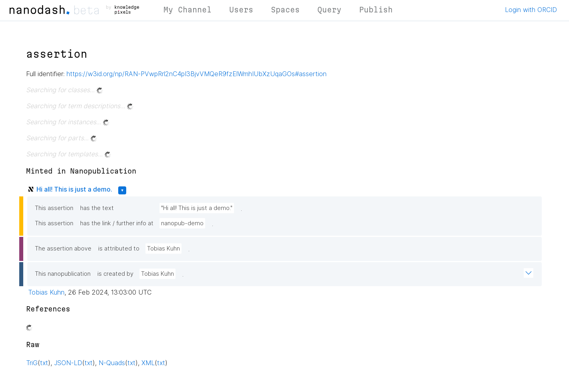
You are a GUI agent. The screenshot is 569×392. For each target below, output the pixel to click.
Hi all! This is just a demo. (74, 189)
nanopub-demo (182, 223)
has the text (97, 208)
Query (329, 10)
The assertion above (63, 249)
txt (44, 363)
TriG (32, 363)
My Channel (188, 10)
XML (148, 363)
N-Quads (112, 363)
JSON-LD (68, 363)
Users (241, 10)
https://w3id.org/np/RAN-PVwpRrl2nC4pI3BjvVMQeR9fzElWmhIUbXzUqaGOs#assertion (197, 74)
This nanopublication (63, 274)
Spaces (285, 10)
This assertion (54, 208)
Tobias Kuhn (163, 249)
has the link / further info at (117, 223)
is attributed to (119, 249)
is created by (115, 274)
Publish (376, 10)
